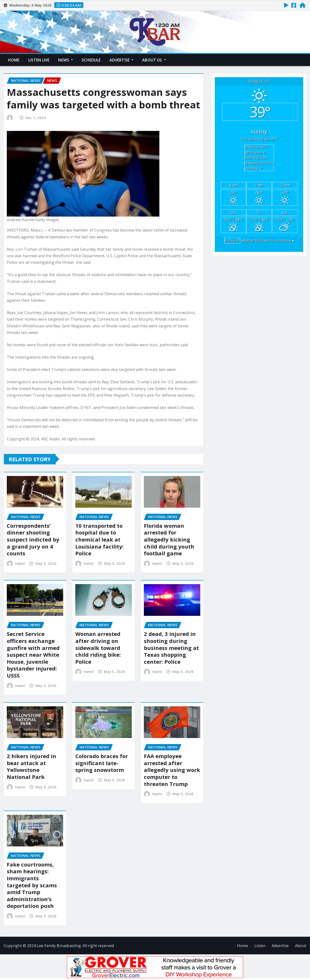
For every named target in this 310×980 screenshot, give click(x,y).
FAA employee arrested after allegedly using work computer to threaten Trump (172, 770)
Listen (260, 946)
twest (20, 563)
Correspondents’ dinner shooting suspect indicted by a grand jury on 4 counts (33, 539)
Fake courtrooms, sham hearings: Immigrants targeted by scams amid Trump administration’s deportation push (32, 885)
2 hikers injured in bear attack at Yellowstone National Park (31, 766)
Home (14, 60)
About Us (154, 60)
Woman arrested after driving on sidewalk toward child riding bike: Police (98, 648)
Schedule (91, 60)
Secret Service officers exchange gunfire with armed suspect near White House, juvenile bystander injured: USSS (33, 655)
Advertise (122, 60)
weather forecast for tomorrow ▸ (259, 240)
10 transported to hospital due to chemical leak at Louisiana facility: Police (100, 539)
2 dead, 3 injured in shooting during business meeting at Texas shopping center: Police (171, 648)
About (301, 946)
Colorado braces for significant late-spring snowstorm (102, 763)
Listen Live (39, 60)
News (66, 60)
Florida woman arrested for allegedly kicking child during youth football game (169, 539)
